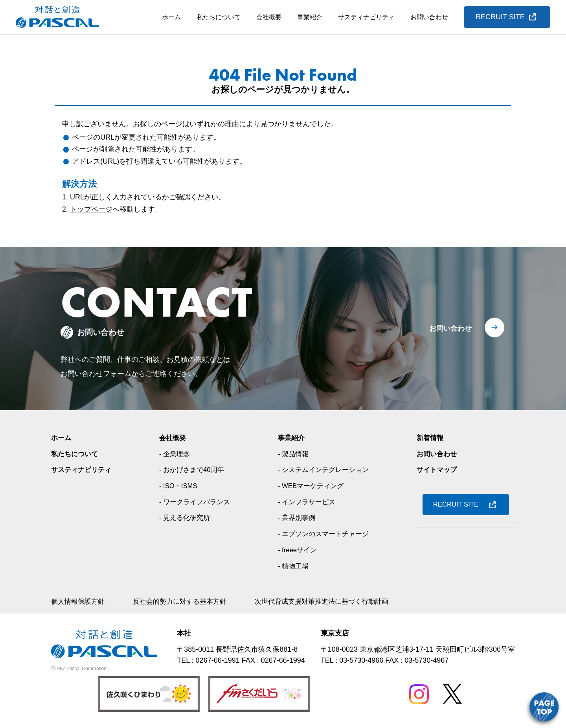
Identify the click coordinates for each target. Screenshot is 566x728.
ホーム (171, 17)
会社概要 (269, 17)
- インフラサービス (307, 502)
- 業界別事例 (297, 518)
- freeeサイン (298, 550)
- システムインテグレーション (325, 470)
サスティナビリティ (366, 17)
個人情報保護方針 (79, 601)
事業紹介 (310, 17)
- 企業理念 (175, 454)
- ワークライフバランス (196, 502)
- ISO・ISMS (179, 486)
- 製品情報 (293, 454)
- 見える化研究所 (185, 518)
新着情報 (431, 438)
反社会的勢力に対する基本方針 (186, 601)
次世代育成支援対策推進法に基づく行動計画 (334, 601)
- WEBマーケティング (312, 486)
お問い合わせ (429, 17)
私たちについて (219, 17)
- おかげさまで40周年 (193, 470)
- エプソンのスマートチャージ (325, 534)
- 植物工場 (293, 566)
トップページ (91, 209)
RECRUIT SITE (500, 17)
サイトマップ (438, 470)
